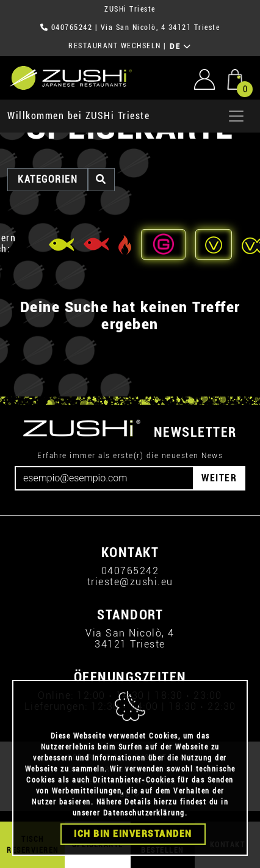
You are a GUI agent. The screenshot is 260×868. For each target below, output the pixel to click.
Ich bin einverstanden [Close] (133, 834)
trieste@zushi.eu (130, 582)
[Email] (104, 478)
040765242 (72, 27)
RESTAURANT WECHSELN (115, 46)
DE (180, 46)
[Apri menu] (236, 116)
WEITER (219, 478)
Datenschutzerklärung (144, 813)
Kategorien (48, 179)
